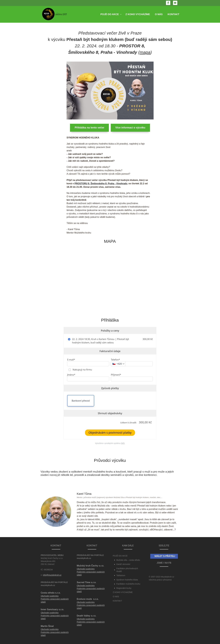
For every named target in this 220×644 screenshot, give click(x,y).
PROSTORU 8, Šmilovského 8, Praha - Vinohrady (101, 184)
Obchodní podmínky (50, 596)
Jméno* (71, 375)
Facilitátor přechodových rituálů (127, 570)
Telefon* (115, 360)
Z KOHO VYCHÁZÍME (138, 14)
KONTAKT (173, 14)
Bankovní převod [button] (81, 401)
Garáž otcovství (123, 564)
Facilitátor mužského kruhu (128, 584)
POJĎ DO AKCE (110, 14)
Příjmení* (116, 375)
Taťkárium (121, 575)
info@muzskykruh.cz (52, 575)
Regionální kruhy (124, 588)
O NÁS (159, 14)
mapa (145, 52)
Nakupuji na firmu (82, 370)
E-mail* (71, 360)
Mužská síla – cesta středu (128, 560)
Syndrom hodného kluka (127, 580)
